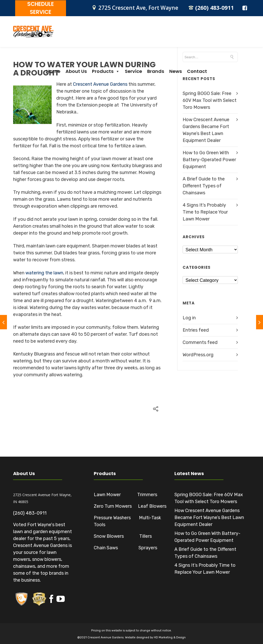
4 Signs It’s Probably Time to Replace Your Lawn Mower (205, 211)
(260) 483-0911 (213, 7)
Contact (232, 36)
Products (141, 36)
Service (169, 36)
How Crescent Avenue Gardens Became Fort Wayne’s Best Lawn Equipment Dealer (209, 517)
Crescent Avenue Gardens (100, 83)
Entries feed (196, 329)
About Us (111, 36)
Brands (191, 36)
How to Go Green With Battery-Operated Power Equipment (209, 159)
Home (88, 36)
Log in (189, 317)
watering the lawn (44, 272)
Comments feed (200, 342)
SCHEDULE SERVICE (39, 8)
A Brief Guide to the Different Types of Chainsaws (204, 185)
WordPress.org (198, 354)
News (211, 36)
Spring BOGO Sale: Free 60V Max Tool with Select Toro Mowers (210, 100)
